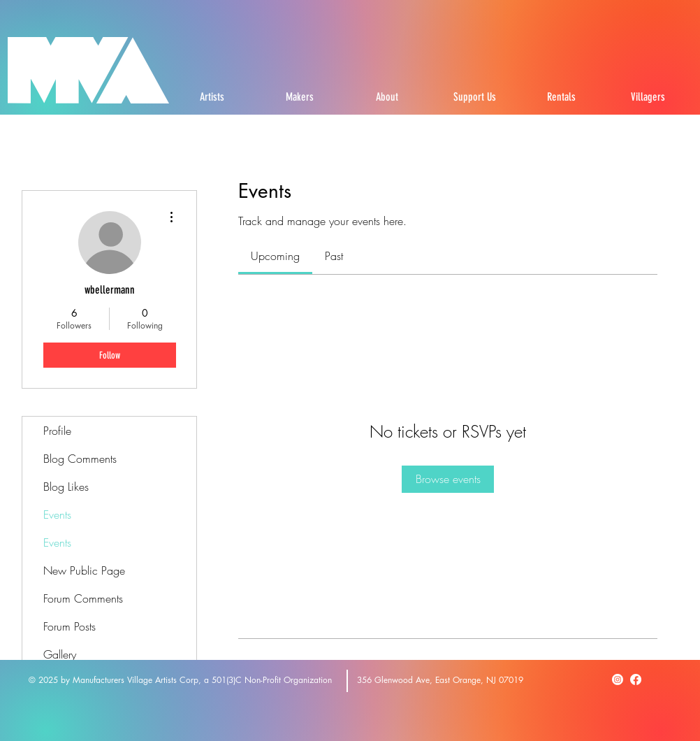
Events (57, 515)
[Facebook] (636, 679)
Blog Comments (80, 459)
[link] (275, 256)
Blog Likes (66, 487)
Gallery (60, 654)
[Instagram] (618, 679)
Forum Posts (70, 626)
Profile (57, 431)
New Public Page (84, 570)
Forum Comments (83, 598)
